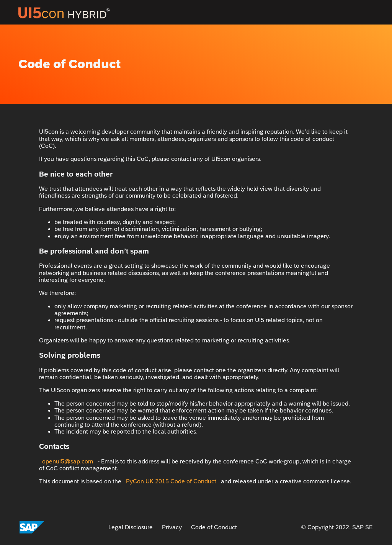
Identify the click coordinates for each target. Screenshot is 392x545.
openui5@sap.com (68, 461)
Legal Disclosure (131, 527)
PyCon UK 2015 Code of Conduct (171, 481)
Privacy (172, 527)
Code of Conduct (214, 527)
